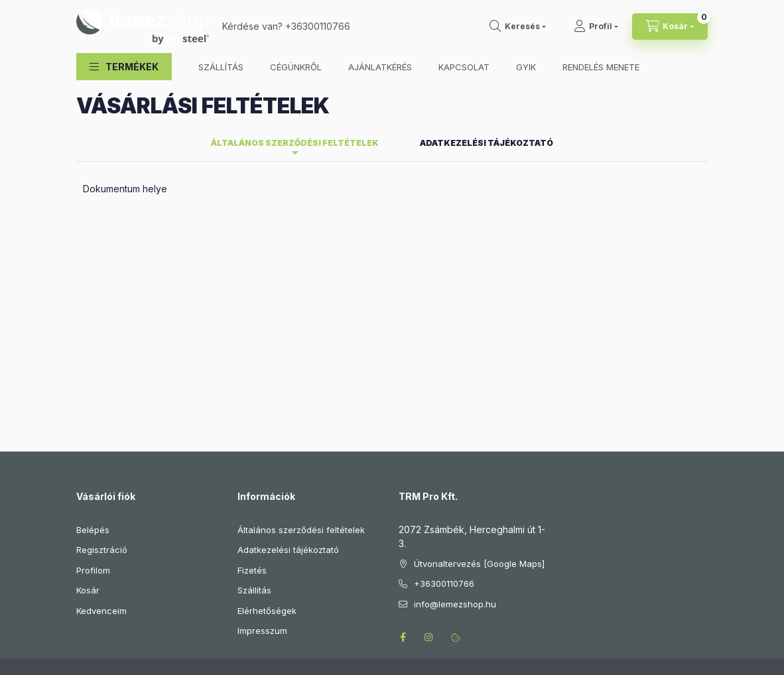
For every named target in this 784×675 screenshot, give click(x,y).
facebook (403, 528)
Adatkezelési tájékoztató (288, 441)
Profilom (93, 461)
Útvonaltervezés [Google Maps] (479, 455)
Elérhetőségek (267, 502)
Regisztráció (102, 441)
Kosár (88, 481)
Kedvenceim (101, 502)
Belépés (93, 421)
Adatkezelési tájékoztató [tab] (487, 34)
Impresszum (262, 522)
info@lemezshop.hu (455, 495)
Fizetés (252, 461)
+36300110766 (444, 475)
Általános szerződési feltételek (301, 421)
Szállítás (254, 481)
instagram (429, 528)
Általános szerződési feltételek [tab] (295, 34)
